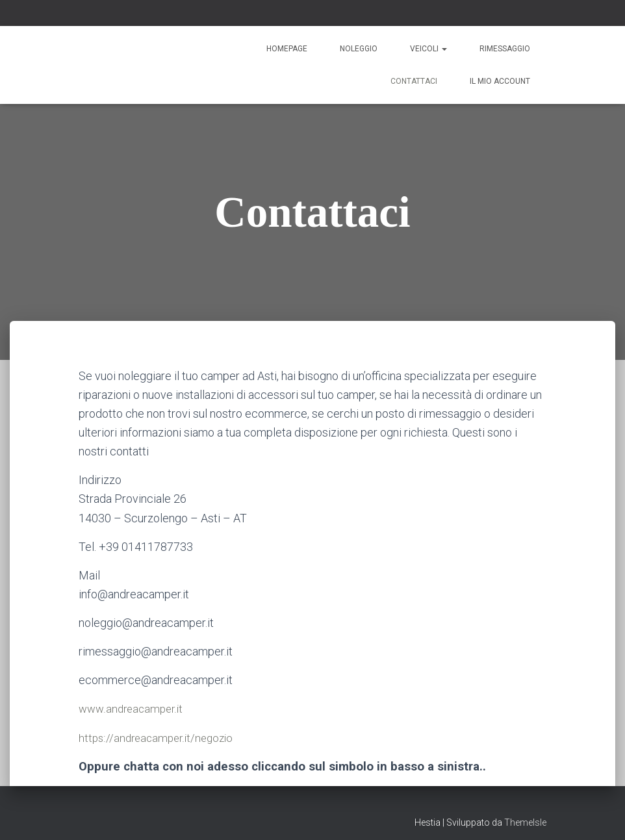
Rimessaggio (505, 49)
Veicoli (428, 49)
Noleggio (359, 49)
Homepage (287, 49)
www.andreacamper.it (134, 708)
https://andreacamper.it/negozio (159, 737)
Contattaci (414, 81)
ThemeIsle (525, 822)
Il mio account (500, 81)
